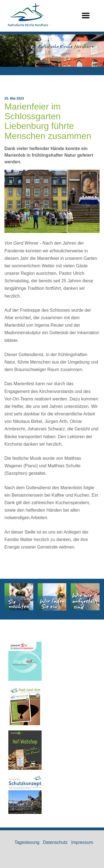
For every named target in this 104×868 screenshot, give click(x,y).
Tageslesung (27, 842)
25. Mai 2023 (14, 98)
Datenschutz (55, 842)
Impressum (82, 842)
